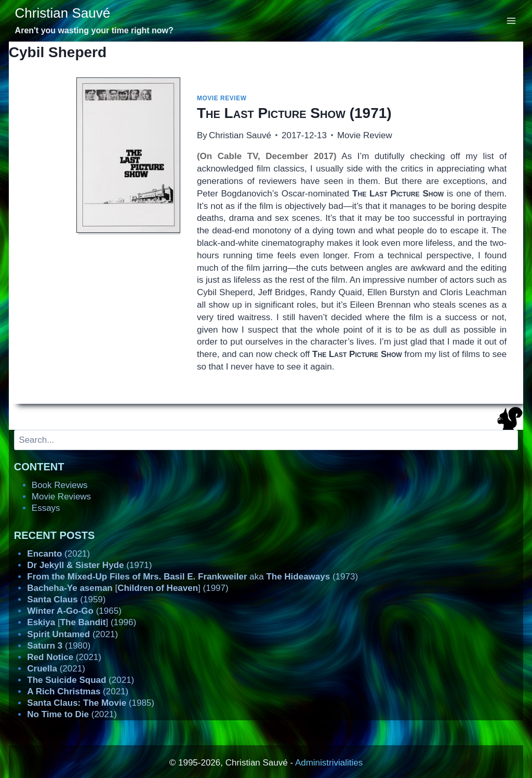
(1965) (74, 611)
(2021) (58, 554)
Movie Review (222, 98)
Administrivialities (329, 763)
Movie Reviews (61, 497)
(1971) (294, 113)
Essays (46, 508)
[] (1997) (128, 588)
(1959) (66, 599)
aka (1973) (192, 577)
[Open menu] (511, 21)
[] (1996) (82, 622)
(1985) (91, 703)
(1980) (59, 646)
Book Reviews (60, 485)
